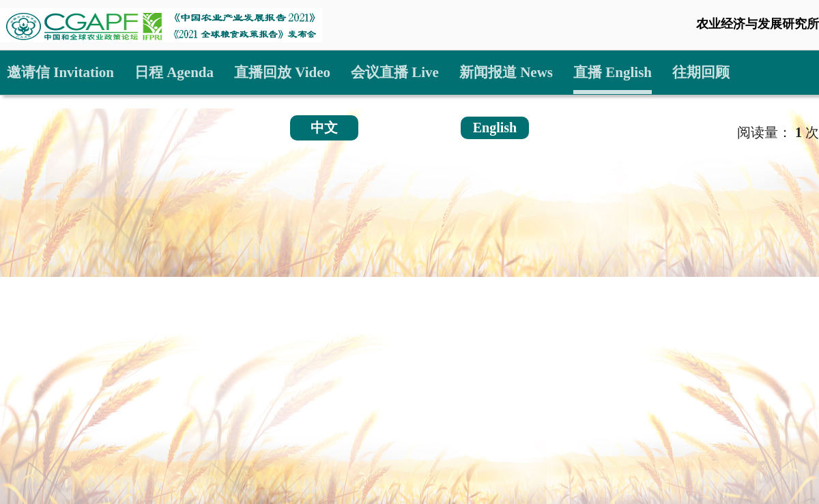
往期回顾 (701, 72)
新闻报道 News (506, 72)
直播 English (613, 72)
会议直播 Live (395, 72)
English (495, 128)
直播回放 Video (282, 72)
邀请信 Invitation (60, 72)
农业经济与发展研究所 (758, 24)
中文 (324, 128)
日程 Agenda (174, 72)
